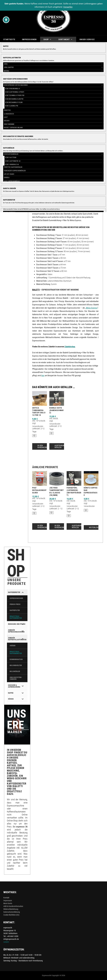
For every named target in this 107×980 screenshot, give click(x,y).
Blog (6, 45)
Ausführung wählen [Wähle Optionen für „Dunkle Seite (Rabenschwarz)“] (60, 446)
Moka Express (92, 308)
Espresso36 (47, 975)
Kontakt (6, 898)
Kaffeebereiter (87, 170)
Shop (48, 39)
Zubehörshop (72, 172)
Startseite (9, 39)
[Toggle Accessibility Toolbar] (6, 20)
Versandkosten (90, 88)
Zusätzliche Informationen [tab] (63, 191)
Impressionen (29, 39)
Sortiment (66, 39)
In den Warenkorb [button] (42, 446)
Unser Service (87, 39)
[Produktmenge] (70, 133)
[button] (60, 71)
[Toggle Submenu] (23, 592)
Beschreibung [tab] (39, 191)
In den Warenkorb (86, 134)
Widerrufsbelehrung (11, 909)
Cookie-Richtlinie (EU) (11, 915)
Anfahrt (6, 942)
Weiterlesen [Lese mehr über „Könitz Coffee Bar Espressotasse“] (94, 527)
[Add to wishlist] (69, 142)
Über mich (21, 45)
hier (43, 376)
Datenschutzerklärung (12, 912)
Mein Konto (8, 903)
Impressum (8, 901)
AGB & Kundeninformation (13, 906)
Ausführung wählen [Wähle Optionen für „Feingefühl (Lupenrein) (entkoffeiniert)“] (77, 526)
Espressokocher (87, 180)
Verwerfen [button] (68, 7)
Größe (70, 124)
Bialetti (81, 167)
